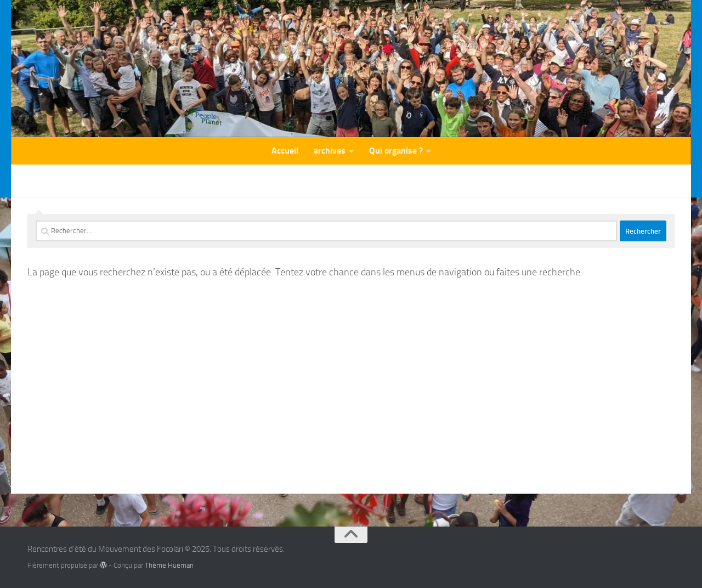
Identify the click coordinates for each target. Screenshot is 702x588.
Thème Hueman (169, 565)
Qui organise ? (396, 151)
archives (330, 151)
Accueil (285, 151)
